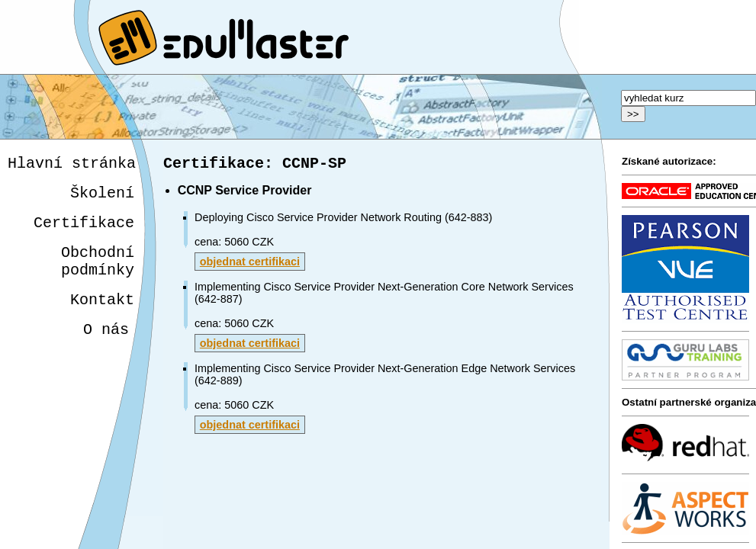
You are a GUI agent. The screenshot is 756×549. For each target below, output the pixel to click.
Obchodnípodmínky (98, 274)
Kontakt (100, 317)
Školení (102, 198)
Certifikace (84, 231)
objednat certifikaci (250, 265)
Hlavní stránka (72, 165)
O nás (103, 350)
